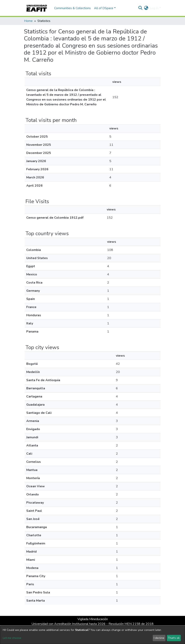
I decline (159, 638)
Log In (154, 8)
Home (28, 21)
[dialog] (92, 635)
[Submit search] (140, 8)
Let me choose (12, 638)
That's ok (174, 638)
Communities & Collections (72, 8)
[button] (146, 8)
